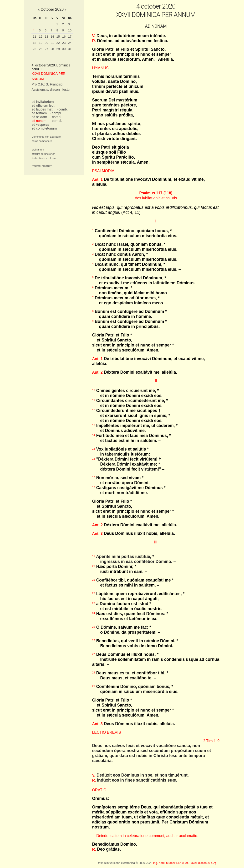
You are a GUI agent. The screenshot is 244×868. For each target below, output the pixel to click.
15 (58, 37)
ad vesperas (40, 125)
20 (46, 43)
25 (34, 49)
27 (46, 49)
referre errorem (42, 166)
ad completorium (44, 128)
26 (41, 49)
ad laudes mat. (42, 109)
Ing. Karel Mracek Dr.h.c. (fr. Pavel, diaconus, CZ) (184, 863)
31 (70, 49)
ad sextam (39, 117)
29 (58, 49)
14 (52, 37)
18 (34, 43)
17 (70, 37)
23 (64, 43)
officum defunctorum (43, 154)
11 (34, 37)
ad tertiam (39, 113)
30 (64, 49)
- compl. (56, 113)
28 (52, 49)
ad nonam (39, 121)
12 (41, 37)
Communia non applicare (46, 137)
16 (64, 37)
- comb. (62, 109)
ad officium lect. (43, 105)
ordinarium (38, 150)
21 (52, 43)
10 (70, 30)
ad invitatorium (43, 102)
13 (46, 37)
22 (58, 43)
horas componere (42, 141)
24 (70, 43)
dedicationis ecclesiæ (44, 158)
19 (41, 43)
